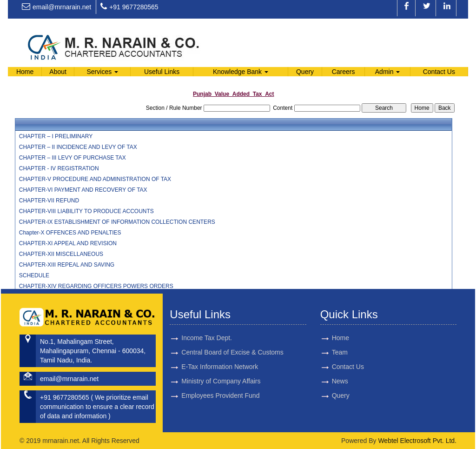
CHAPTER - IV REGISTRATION (59, 168)
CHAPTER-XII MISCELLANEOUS (61, 254)
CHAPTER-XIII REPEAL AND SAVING (67, 265)
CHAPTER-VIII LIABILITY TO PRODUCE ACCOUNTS (86, 211)
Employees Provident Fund (220, 385)
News (329, 381)
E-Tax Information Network (220, 356)
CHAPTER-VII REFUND (49, 201)
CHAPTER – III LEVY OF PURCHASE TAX (73, 158)
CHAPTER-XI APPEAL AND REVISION (68, 243)
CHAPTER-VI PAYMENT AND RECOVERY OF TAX (83, 190)
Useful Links (162, 72)
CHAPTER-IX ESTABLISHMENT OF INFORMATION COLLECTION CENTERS (117, 222)
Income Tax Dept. (207, 327)
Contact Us (439, 72)
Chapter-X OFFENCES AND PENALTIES (70, 233)
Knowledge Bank (241, 72)
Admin (388, 72)
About (58, 72)
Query (305, 72)
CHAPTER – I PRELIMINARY (56, 136)
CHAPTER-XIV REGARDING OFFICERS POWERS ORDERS (96, 286)
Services (103, 72)
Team (329, 352)
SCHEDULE (34, 275)
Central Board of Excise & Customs (232, 342)
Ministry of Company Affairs (221, 370)
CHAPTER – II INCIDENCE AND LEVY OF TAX (78, 147)
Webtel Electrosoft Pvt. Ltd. (417, 441)
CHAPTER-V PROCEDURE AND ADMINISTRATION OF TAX (95, 179)
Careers (344, 72)
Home (25, 72)
